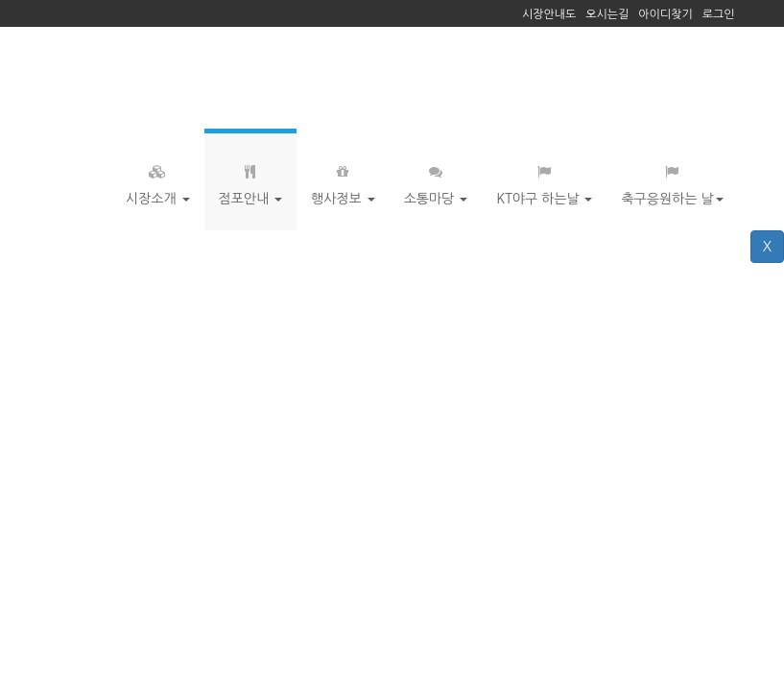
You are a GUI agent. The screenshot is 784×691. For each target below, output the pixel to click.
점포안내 (251, 180)
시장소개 (158, 180)
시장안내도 (549, 14)
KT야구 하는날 (544, 180)
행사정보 (343, 180)
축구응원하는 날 (672, 180)
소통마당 (436, 180)
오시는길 (607, 14)
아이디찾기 (665, 14)
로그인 (719, 14)
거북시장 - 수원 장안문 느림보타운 (175, 78)
